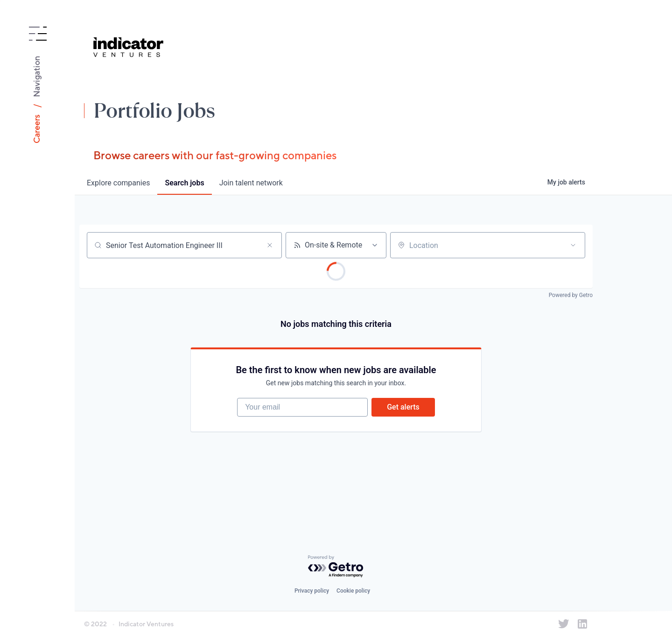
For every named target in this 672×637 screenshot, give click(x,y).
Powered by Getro (571, 295)
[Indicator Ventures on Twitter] (564, 624)
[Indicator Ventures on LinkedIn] (582, 624)
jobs (184, 183)
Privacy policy (312, 591)
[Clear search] (270, 245)
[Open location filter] (573, 245)
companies (118, 183)
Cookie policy (353, 591)
